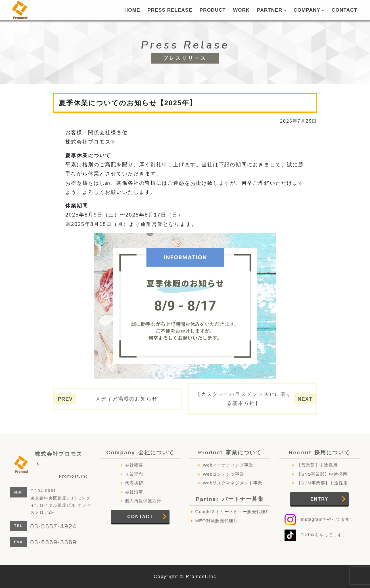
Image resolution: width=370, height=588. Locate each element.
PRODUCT (213, 10)
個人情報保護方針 (143, 501)
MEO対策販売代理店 (217, 521)
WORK (242, 10)
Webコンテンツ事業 (223, 474)
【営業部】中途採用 (317, 465)
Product (230, 452)
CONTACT (344, 10)
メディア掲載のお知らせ (126, 399)
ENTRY (319, 499)
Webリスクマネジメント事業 (233, 483)
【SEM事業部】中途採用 (322, 483)
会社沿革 (134, 492)
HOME (132, 10)
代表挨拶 (134, 483)
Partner (230, 499)
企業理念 (134, 474)
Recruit (319, 452)
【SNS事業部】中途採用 (322, 474)
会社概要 (134, 465)
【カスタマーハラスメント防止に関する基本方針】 (244, 399)
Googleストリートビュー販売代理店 (233, 512)
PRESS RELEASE (170, 10)
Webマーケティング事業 (228, 465)
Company (140, 452)
